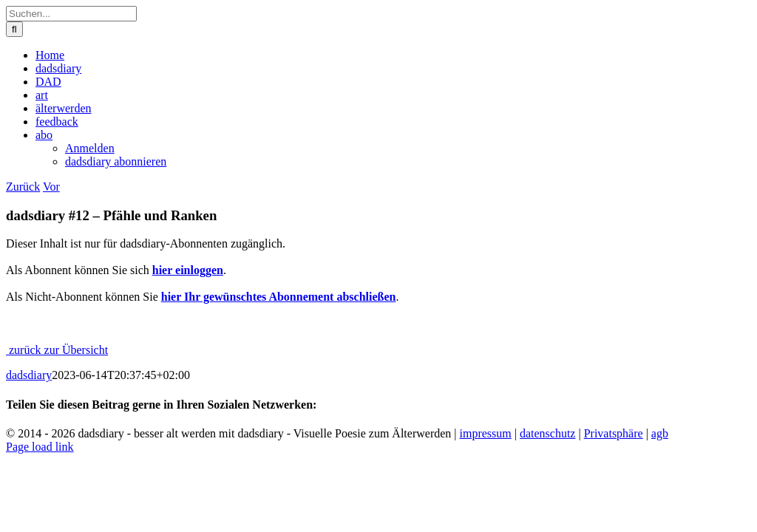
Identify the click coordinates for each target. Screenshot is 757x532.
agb (660, 433)
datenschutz (548, 433)
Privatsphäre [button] (614, 433)
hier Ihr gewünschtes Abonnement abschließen (279, 297)
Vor (51, 187)
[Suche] (14, 29)
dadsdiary (29, 375)
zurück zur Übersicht (57, 350)
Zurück (23, 187)
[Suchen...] (71, 14)
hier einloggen (188, 270)
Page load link (40, 447)
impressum (486, 433)
